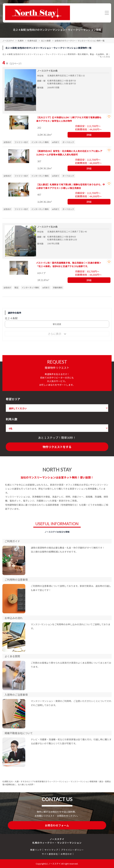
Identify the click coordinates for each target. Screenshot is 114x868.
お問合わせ (66, 854)
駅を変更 (57, 324)
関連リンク (36, 850)
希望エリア (13, 399)
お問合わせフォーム (57, 825)
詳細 (89, 135)
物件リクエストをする (57, 447)
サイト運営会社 (50, 854)
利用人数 (12, 419)
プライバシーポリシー (72, 850)
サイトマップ (51, 850)
